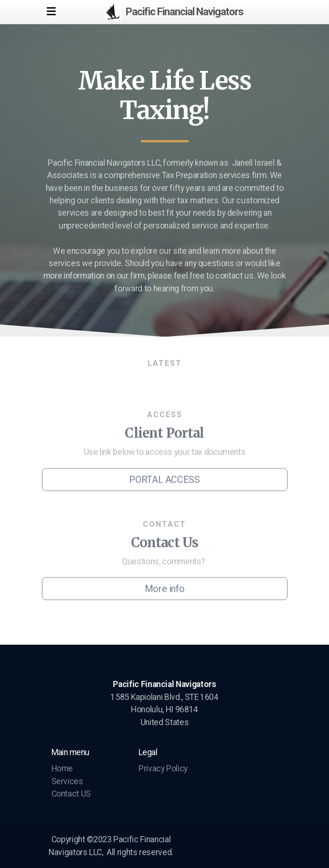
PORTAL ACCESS (164, 481)
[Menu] (51, 12)
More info (165, 590)
